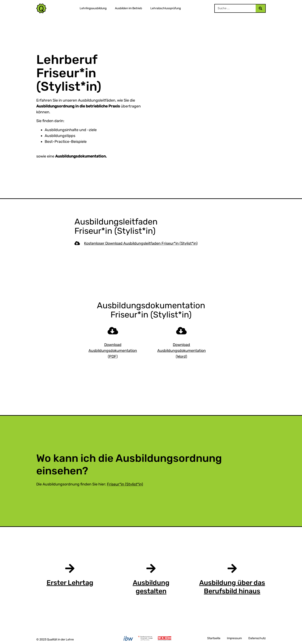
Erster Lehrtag (70, 583)
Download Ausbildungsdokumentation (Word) (182, 351)
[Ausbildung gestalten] (151, 568)
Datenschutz (257, 638)
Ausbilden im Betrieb (128, 8)
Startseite (214, 638)
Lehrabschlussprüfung (166, 8)
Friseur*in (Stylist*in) (125, 484)
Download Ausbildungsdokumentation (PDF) (113, 351)
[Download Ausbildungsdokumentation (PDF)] (113, 331)
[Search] (260, 8)
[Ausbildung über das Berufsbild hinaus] (232, 568)
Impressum (234, 638)
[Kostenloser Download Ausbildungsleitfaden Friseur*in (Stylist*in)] (77, 243)
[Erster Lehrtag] (70, 568)
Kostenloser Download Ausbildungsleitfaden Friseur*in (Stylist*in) (141, 243)
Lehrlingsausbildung (93, 8)
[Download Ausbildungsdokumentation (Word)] (181, 331)
